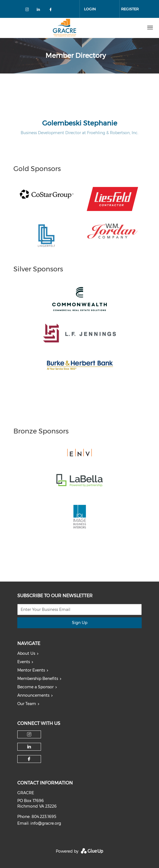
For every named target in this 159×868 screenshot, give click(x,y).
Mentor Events (31, 670)
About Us (26, 653)
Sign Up (80, 623)
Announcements (33, 695)
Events (24, 662)
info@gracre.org (46, 823)
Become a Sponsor (35, 687)
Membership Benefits (38, 679)
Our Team (27, 704)
